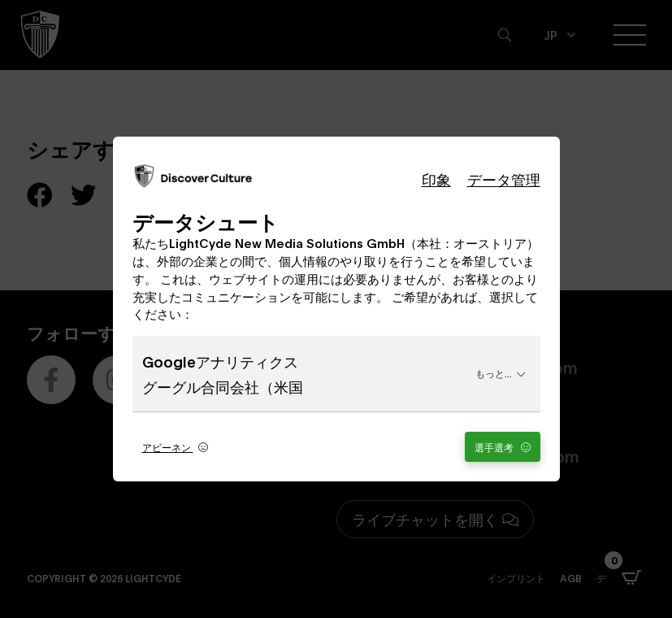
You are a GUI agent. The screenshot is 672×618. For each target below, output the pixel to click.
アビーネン (175, 447)
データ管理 (504, 179)
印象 (436, 179)
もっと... (501, 373)
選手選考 (503, 447)
